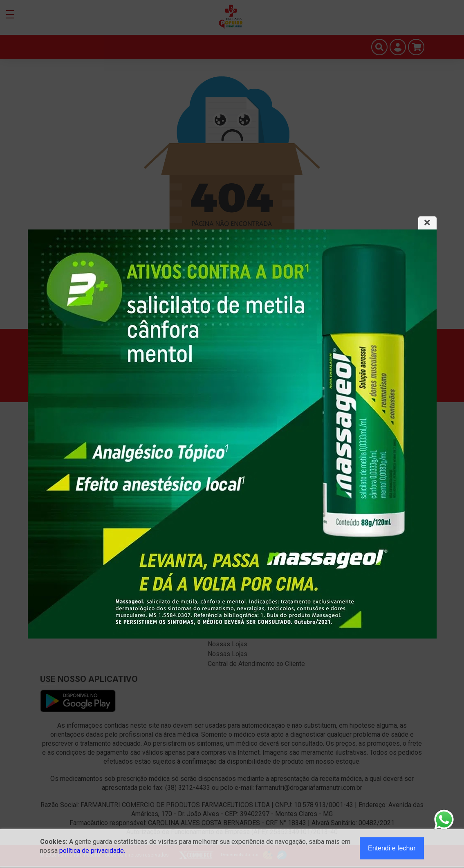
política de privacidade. (92, 851)
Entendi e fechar (392, 848)
